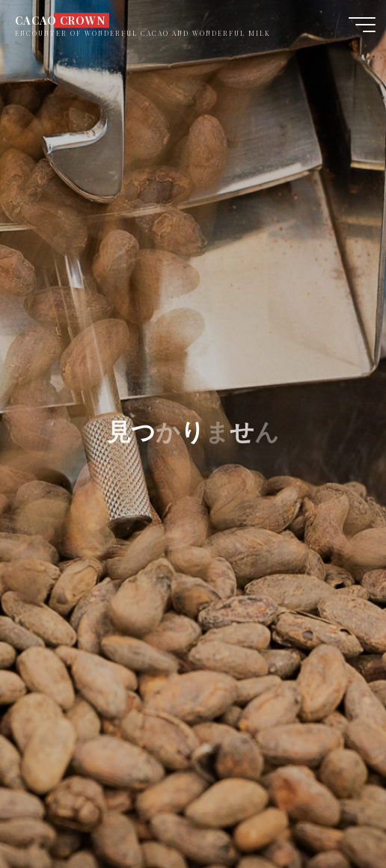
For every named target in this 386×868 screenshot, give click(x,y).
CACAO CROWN (60, 20)
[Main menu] (362, 25)
